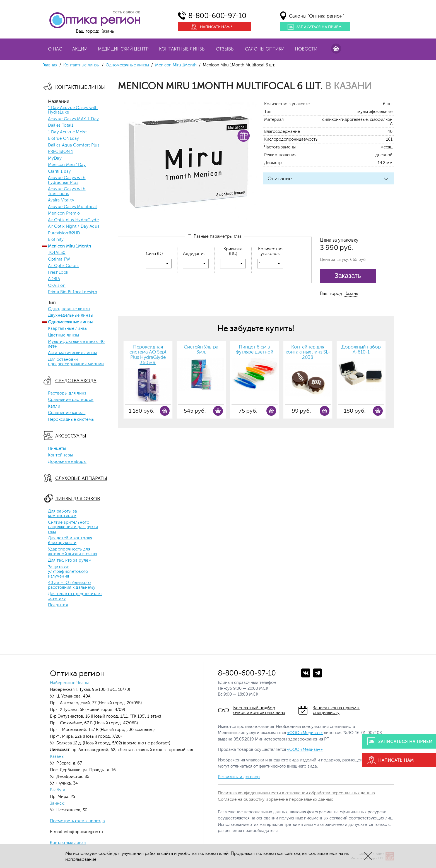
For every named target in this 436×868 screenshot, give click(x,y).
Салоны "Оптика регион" (317, 16)
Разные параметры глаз (215, 236)
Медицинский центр (123, 49)
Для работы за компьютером (63, 514)
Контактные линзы (182, 49)
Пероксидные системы (71, 420)
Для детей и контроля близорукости (70, 541)
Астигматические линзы (72, 353)
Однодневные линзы (69, 309)
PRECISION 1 (61, 152)
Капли (54, 407)
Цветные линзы (64, 335)
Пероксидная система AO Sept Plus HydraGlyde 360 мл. (148, 355)
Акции (80, 49)
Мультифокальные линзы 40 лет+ (76, 344)
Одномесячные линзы (127, 65)
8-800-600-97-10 (217, 16)
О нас (55, 49)
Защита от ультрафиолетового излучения (68, 572)
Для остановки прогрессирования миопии (76, 362)
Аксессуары (71, 436)
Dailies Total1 (61, 126)
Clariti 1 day (60, 172)
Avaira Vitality (61, 200)
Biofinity (56, 240)
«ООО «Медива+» (305, 733)
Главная (50, 65)
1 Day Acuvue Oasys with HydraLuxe (73, 110)
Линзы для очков (78, 499)
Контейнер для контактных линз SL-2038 (308, 352)
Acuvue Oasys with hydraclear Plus (67, 180)
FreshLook (58, 273)
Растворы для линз (67, 393)
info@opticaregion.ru (83, 832)
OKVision (57, 286)
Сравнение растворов (71, 400)
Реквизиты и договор (239, 777)
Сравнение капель (67, 413)
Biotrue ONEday (64, 139)
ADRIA (54, 279)
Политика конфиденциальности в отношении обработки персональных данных (297, 793)
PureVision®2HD (64, 233)
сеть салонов (127, 12)
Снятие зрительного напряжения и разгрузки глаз (73, 527)
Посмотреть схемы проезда (77, 821)
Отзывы (225, 49)
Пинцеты (57, 449)
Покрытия (58, 605)
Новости (306, 49)
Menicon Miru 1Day (67, 165)
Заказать (348, 276)
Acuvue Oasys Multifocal (73, 207)
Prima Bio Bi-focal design (73, 292)
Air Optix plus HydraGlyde (74, 220)
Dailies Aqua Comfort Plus (74, 145)
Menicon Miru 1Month (176, 65)
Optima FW (59, 259)
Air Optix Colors (63, 266)
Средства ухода (76, 381)
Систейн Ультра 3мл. (201, 350)
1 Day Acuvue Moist (67, 132)
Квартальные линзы (68, 329)
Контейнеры (61, 455)
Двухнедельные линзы (71, 316)
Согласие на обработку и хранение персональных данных (275, 800)
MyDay (55, 158)
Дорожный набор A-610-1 (361, 350)
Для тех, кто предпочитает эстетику (75, 596)
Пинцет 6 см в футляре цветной (255, 350)
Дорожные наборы (67, 462)
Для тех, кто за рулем (70, 561)
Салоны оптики (265, 49)
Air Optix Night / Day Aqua (74, 227)
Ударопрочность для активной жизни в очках (73, 552)
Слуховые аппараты (81, 478)
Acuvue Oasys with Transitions (67, 192)
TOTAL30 (57, 253)
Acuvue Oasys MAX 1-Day (74, 119)
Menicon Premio (64, 213)
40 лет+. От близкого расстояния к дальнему (72, 585)
